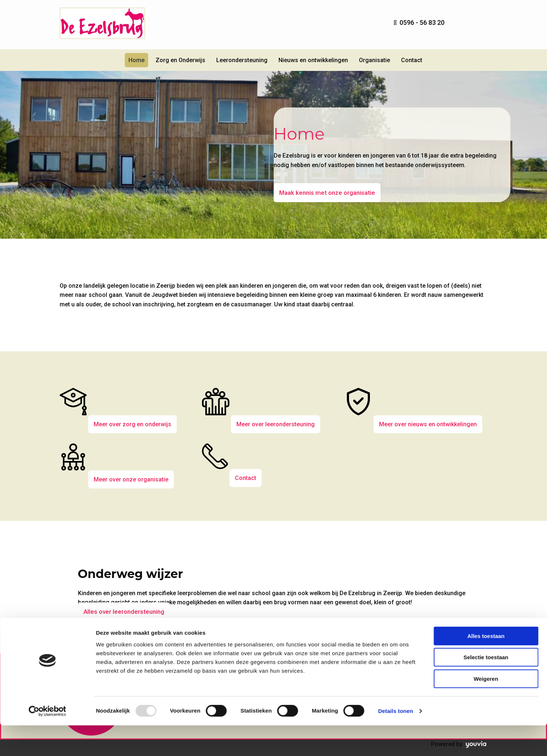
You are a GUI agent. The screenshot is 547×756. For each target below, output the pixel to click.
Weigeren (486, 709)
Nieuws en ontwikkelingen (313, 60)
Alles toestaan (486, 667)
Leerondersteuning (242, 60)
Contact (412, 60)
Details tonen (395, 742)
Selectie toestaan (486, 688)
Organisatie (374, 60)
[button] (327, 193)
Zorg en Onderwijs (180, 60)
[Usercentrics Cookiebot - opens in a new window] (47, 742)
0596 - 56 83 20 (422, 22)
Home (136, 60)
